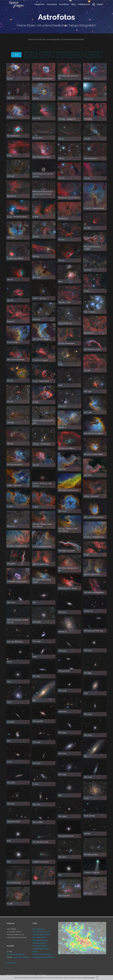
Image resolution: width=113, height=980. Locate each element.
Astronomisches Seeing (42, 954)
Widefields (95, 55)
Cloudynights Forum (41, 949)
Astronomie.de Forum (41, 935)
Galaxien (46, 55)
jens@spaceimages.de (16, 954)
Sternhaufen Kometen (70, 55)
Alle (15, 55)
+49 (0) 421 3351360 (21, 957)
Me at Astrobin (39, 929)
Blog (73, 5)
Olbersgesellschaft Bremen (44, 957)
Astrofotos (64, 5)
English (98, 5)
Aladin (35, 952)
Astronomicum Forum (41, 932)
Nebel (30, 55)
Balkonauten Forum (41, 940)
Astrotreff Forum (39, 937)
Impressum (11, 963)
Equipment (40, 5)
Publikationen (84, 5)
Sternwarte (52, 5)
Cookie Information (89, 978)
